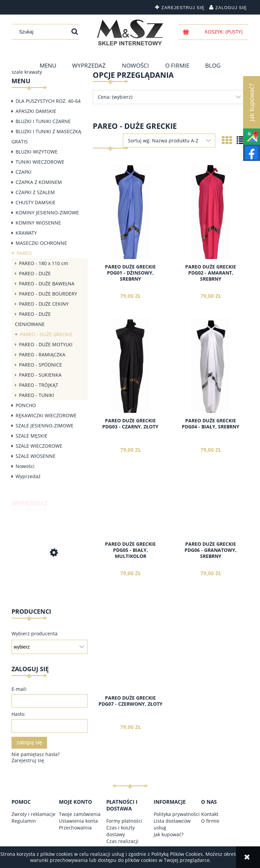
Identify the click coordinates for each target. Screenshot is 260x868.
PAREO (24, 253)
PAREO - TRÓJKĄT (39, 385)
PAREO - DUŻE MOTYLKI (46, 344)
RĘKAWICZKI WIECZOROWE (46, 415)
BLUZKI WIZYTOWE (37, 152)
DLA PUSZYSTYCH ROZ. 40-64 (48, 101)
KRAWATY (26, 233)
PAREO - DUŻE (35, 273)
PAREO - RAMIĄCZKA (42, 355)
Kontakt (210, 814)
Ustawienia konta (78, 821)
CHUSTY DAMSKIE (36, 202)
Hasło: (18, 714)
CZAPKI (24, 172)
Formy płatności (124, 821)
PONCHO (26, 405)
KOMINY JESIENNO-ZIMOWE (47, 213)
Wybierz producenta (35, 634)
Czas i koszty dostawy (121, 831)
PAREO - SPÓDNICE (40, 365)
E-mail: (19, 689)
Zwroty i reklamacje (34, 814)
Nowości (25, 466)
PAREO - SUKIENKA (40, 375)
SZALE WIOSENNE (36, 456)
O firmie (210, 821)
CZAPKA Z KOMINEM (39, 182)
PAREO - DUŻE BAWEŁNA (47, 284)
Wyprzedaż (28, 476)
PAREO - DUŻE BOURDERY (48, 294)
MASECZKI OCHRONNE (41, 243)
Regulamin (24, 821)
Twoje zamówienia (80, 814)
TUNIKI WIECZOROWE (40, 162)
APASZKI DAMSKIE (36, 111)
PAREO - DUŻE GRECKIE (46, 334)
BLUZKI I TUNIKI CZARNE (43, 121)
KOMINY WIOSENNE (38, 223)
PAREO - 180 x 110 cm (44, 263)
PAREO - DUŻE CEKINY (44, 304)
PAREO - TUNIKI (37, 395)
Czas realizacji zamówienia (122, 844)
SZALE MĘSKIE (31, 436)
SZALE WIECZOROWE (39, 446)
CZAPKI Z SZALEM (35, 192)
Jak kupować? (169, 834)
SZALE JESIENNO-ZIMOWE (45, 426)
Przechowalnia (75, 828)
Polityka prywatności (177, 814)
